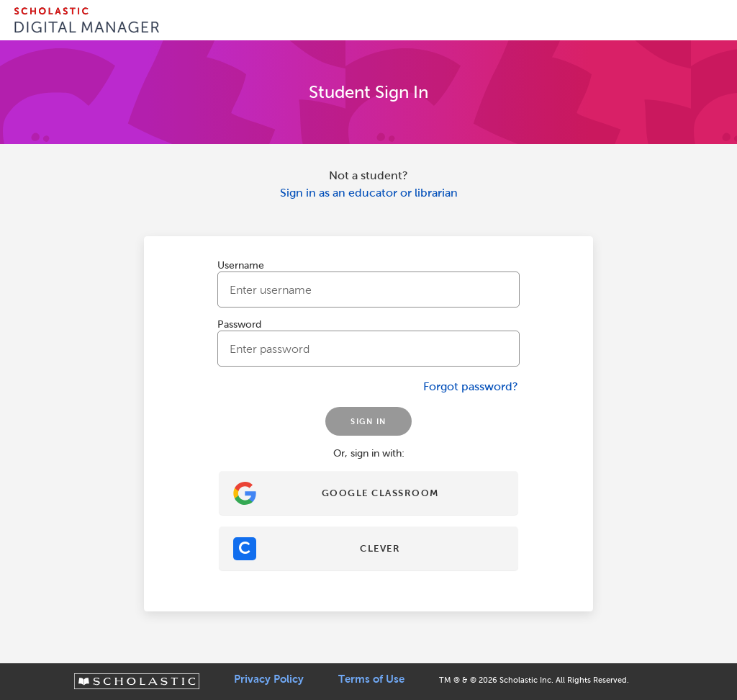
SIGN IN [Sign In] (368, 421)
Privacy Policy (269, 679)
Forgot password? (471, 386)
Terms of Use (371, 679)
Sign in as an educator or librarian (369, 193)
